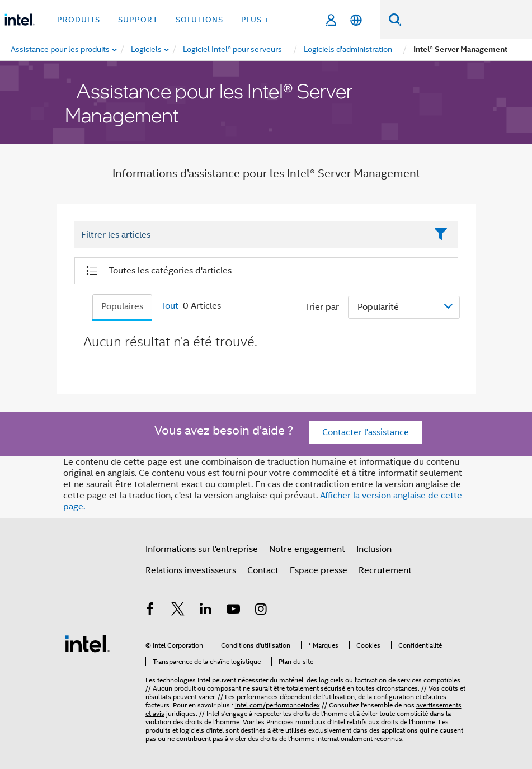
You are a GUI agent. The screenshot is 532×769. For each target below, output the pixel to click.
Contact (263, 570)
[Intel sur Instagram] (261, 611)
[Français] (356, 20)
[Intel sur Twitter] (178, 611)
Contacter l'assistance (366, 432)
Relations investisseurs (191, 570)
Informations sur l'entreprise (202, 549)
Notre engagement (307, 549)
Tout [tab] (170, 306)
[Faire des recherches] (395, 19)
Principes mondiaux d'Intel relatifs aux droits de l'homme (351, 722)
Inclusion (374, 549)
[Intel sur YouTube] (233, 611)
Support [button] (138, 20)
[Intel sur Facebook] (150, 611)
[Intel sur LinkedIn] (206, 611)
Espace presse (319, 570)
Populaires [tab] (122, 306)
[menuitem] (147, 50)
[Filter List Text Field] (251, 235)
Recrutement (385, 570)
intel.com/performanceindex (277, 705)
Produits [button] (79, 20)
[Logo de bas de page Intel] (87, 643)
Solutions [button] (199, 20)
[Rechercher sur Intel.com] (467, 20)
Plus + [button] (255, 20)
